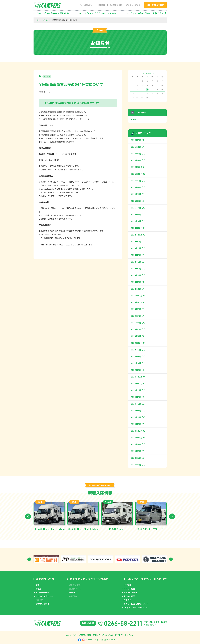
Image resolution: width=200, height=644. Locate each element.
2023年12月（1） (139, 296)
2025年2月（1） (138, 215)
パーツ (72, 593)
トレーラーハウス (43, 593)
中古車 (38, 589)
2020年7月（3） (138, 451)
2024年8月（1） (138, 248)
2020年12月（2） (139, 431)
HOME (37, 20)
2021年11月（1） (139, 384)
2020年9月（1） (138, 444)
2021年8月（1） (138, 390)
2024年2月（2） (138, 282)
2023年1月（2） (138, 336)
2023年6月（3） (138, 323)
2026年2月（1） (138, 154)
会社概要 (102, 5)
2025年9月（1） (138, 181)
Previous (28, 516)
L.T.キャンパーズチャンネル (136, 608)
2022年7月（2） (138, 357)
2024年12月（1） (139, 228)
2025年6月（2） (138, 201)
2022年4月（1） (138, 363)
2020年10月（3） (139, 438)
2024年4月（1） (138, 269)
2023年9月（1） (138, 309)
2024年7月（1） (138, 255)
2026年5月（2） (138, 140)
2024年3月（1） (138, 275)
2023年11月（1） (139, 302)
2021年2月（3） (138, 424)
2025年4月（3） (138, 208)
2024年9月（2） (138, 242)
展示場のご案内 (116, 5)
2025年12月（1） (139, 167)
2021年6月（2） (138, 404)
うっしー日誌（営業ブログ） (136, 604)
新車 (37, 585)
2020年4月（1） (138, 465)
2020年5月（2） (138, 458)
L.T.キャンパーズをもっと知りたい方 (145, 579)
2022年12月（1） (139, 343)
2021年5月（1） (138, 411)
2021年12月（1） (139, 377)
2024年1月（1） (138, 289)
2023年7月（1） (138, 316)
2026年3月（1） (138, 147)
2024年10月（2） (139, 235)
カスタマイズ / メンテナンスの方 (89, 579)
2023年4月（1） (138, 329)
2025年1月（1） (138, 221)
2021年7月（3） (138, 397)
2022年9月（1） (138, 350)
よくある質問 (129, 596)
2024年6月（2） (138, 262)
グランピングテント (134, 5)
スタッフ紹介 (129, 589)
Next (172, 516)
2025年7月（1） (138, 194)
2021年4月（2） (138, 417)
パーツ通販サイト (87, 5)
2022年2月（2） (138, 370)
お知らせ (45, 20)
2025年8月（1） (138, 187)
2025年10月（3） (139, 174)
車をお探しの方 (45, 579)
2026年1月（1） (138, 160)
